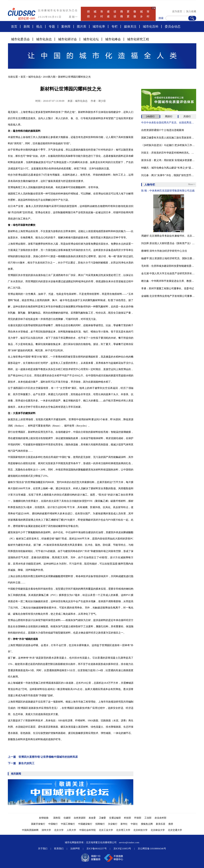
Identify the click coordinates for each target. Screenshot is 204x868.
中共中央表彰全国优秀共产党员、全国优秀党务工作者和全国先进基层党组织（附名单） (169, 123)
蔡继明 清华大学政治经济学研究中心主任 (164, 251)
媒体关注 (130, 27)
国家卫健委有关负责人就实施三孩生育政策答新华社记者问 (169, 138)
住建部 (67, 818)
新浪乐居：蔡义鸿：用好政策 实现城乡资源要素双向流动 (169, 160)
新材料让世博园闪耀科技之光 (74, 77)
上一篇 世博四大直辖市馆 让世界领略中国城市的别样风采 (43, 757)
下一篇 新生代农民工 (21, 763)
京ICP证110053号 (122, 849)
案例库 (66, 27)
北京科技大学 (140, 830)
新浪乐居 (161, 824)
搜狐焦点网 (147, 824)
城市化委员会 (20, 39)
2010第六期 (49, 77)
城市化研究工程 (138, 39)
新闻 (27, 27)
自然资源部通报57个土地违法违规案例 (163, 130)
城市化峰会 (113, 39)
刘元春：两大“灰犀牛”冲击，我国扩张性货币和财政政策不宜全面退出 (169, 175)
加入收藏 (191, 11)
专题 (52, 27)
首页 (14, 27)
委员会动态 (173, 27)
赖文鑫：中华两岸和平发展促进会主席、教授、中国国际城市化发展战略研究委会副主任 (169, 281)
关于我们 (43, 849)
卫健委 (102, 818)
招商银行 (100, 824)
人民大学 (71, 830)
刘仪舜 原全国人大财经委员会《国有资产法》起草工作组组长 (169, 243)
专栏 (115, 27)
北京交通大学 (175, 830)
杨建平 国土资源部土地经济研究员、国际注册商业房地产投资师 (169, 258)
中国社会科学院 (87, 830)
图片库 (82, 27)
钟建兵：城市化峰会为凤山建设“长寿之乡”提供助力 (169, 168)
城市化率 (99, 27)
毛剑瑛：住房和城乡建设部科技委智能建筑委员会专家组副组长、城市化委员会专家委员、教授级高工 (169, 266)
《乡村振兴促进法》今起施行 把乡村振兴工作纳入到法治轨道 (169, 145)
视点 (39, 27)
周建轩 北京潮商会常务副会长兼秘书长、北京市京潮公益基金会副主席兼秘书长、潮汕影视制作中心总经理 (169, 236)
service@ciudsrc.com (129, 842)
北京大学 (59, 830)
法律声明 (75, 849)
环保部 (138, 818)
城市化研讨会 (67, 39)
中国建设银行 (85, 824)
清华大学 (46, 830)
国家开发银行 (38, 824)
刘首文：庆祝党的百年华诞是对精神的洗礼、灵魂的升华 (169, 153)
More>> (192, 184)
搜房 (171, 824)
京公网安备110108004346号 (152, 849)
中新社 (134, 824)
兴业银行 (113, 824)
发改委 (92, 818)
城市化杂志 (44, 39)
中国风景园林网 (30, 830)
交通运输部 (115, 818)
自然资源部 (80, 818)
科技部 (127, 818)
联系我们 (59, 849)
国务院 (57, 818)
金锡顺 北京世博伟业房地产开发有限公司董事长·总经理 (169, 296)
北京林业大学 (158, 830)
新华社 (124, 824)
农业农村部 (160, 818)
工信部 (148, 818)
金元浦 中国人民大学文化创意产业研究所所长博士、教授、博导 (169, 273)
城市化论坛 (91, 39)
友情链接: (45, 818)
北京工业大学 (106, 830)
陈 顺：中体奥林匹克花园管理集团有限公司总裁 (168, 191)
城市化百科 (151, 27)
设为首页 (177, 11)
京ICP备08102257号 (97, 849)
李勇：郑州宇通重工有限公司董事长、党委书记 (168, 288)
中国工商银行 (68, 824)
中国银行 (53, 824)
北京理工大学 (123, 830)
